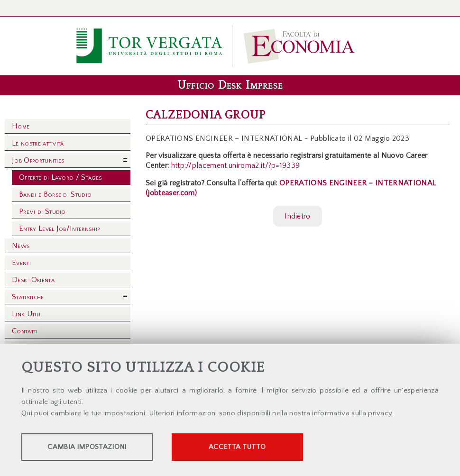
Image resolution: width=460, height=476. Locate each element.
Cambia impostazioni (96, 448)
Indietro (298, 216)
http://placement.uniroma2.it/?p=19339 (236, 165)
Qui (27, 414)
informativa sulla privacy (352, 414)
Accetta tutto (267, 448)
